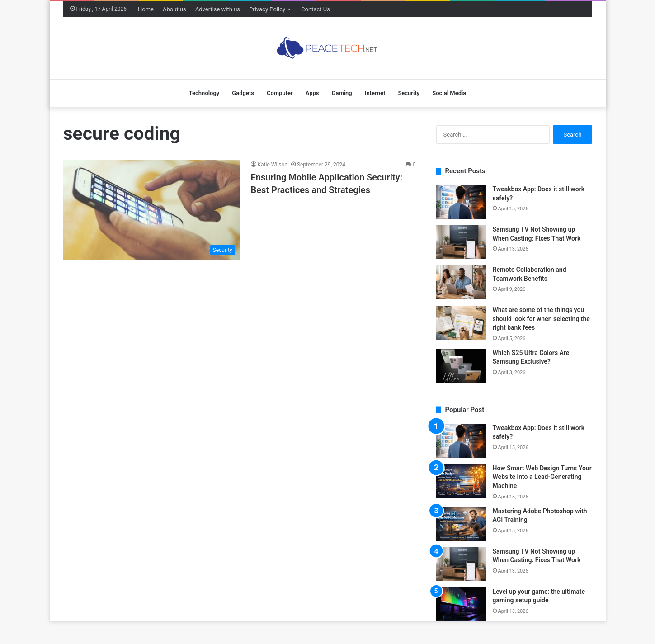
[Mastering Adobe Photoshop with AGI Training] (461, 524)
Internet (375, 93)
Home (146, 9)
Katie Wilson (273, 165)
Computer (280, 93)
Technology (204, 93)
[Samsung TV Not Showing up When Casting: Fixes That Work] (461, 242)
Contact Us (316, 9)
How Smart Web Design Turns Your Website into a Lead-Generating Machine (542, 477)
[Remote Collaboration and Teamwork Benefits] (461, 282)
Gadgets (243, 93)
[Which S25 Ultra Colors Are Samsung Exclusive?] (461, 366)
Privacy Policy (267, 9)
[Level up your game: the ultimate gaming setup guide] (461, 604)
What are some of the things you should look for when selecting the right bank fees (541, 319)
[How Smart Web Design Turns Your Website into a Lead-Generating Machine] (461, 481)
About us (174, 9)
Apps (312, 93)
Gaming (342, 93)
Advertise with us (218, 9)
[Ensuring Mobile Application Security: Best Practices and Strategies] (151, 210)
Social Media (449, 93)
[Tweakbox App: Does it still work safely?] (461, 202)
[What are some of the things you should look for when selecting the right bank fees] (461, 323)
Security (409, 93)
